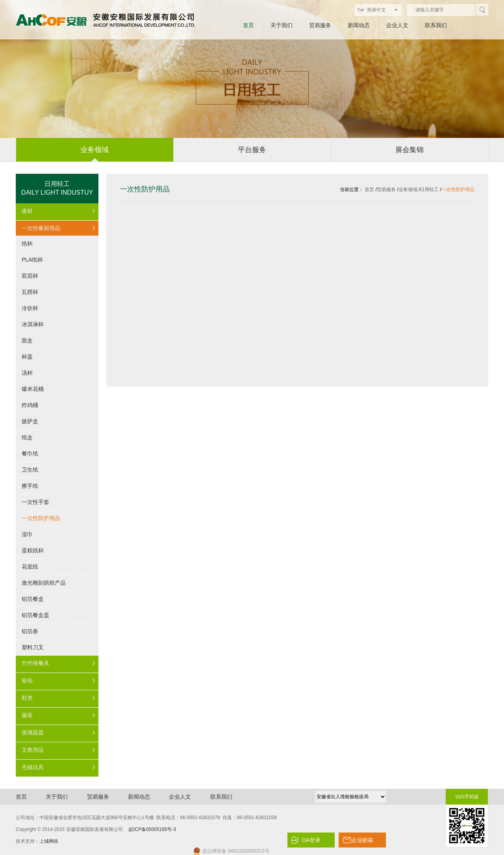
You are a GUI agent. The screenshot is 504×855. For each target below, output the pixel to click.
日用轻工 (429, 190)
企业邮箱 (362, 840)
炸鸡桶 (30, 405)
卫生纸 (30, 470)
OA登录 (311, 840)
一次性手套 (35, 502)
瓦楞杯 (30, 292)
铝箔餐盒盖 (35, 615)
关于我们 (282, 25)
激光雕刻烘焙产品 (44, 583)
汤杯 (27, 373)
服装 (27, 715)
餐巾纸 (30, 454)
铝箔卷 (30, 631)
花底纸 (30, 567)
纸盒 (27, 437)
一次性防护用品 (41, 518)
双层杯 (30, 276)
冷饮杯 (30, 308)
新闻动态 (359, 25)
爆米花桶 (33, 389)
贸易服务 (320, 25)
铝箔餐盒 (33, 599)
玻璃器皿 (33, 732)
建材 (27, 211)
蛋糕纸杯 (33, 550)
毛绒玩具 (33, 767)
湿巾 (27, 534)
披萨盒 (30, 421)
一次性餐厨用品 (41, 228)
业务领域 (408, 190)
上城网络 (49, 841)
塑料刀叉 (33, 647)
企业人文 (397, 25)
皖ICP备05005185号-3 (152, 829)
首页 (248, 25)
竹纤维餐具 (35, 663)
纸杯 (27, 243)
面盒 (27, 340)
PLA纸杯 (32, 260)
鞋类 (27, 698)
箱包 (27, 680)
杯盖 (27, 357)
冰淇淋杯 (33, 324)
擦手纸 (30, 486)
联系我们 (436, 25)
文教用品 (33, 750)
